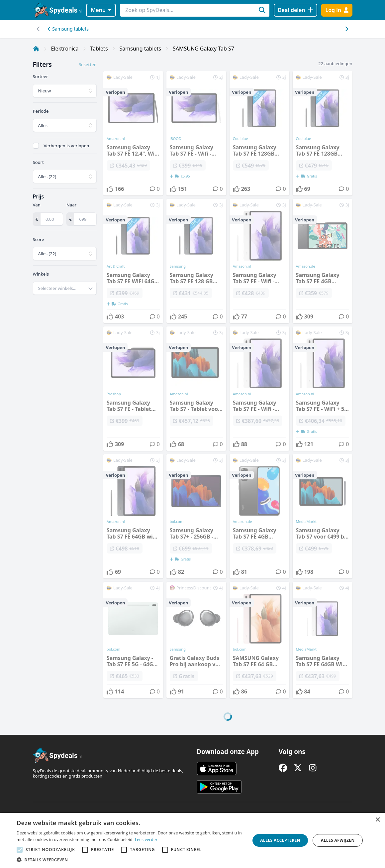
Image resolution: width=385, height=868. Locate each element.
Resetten (88, 64)
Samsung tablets (68, 29)
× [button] (378, 820)
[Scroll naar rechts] (39, 29)
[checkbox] (36, 146)
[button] (130, 860)
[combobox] (65, 288)
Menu (101, 10)
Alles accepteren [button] (280, 840)
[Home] (36, 49)
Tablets (99, 49)
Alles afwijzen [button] (338, 840)
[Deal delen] (295, 10)
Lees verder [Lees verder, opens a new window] (146, 840)
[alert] (192, 840)
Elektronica (65, 49)
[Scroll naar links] (347, 29)
